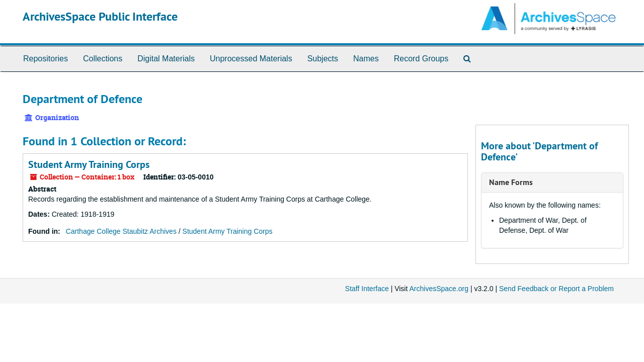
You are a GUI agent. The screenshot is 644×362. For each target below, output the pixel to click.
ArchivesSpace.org (439, 289)
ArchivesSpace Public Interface (100, 16)
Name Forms (511, 182)
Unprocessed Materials (251, 59)
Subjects (323, 59)
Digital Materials (166, 59)
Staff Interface (367, 289)
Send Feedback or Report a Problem (556, 289)
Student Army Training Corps (89, 164)
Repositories (46, 59)
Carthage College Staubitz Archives (121, 231)
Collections (103, 59)
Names (366, 59)
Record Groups (421, 59)
